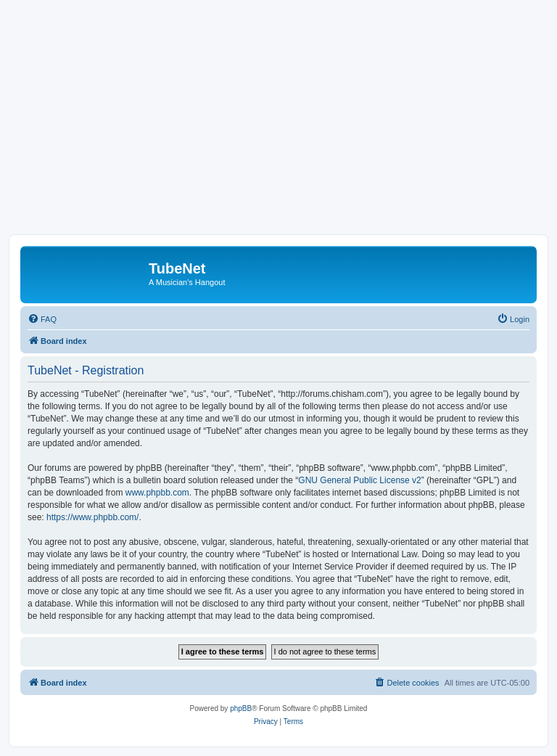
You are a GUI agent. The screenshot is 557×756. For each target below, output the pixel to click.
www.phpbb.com (157, 493)
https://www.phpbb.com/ (92, 517)
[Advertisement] (278, 126)
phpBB (241, 708)
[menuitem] (42, 319)
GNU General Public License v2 (359, 480)
